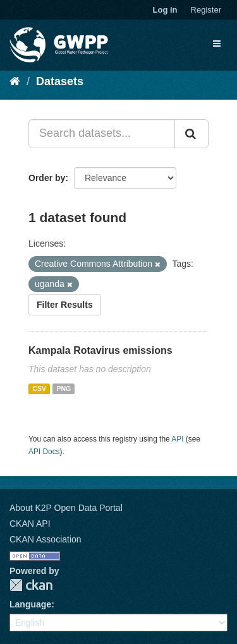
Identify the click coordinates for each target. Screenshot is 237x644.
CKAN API (30, 524)
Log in (165, 10)
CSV (39, 389)
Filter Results (65, 305)
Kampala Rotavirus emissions (100, 350)
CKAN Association (46, 539)
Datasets (60, 81)
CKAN (31, 585)
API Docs (44, 452)
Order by (47, 178)
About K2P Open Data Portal (66, 508)
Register (206, 10)
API (177, 439)
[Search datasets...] (102, 134)
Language (30, 604)
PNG (64, 389)
